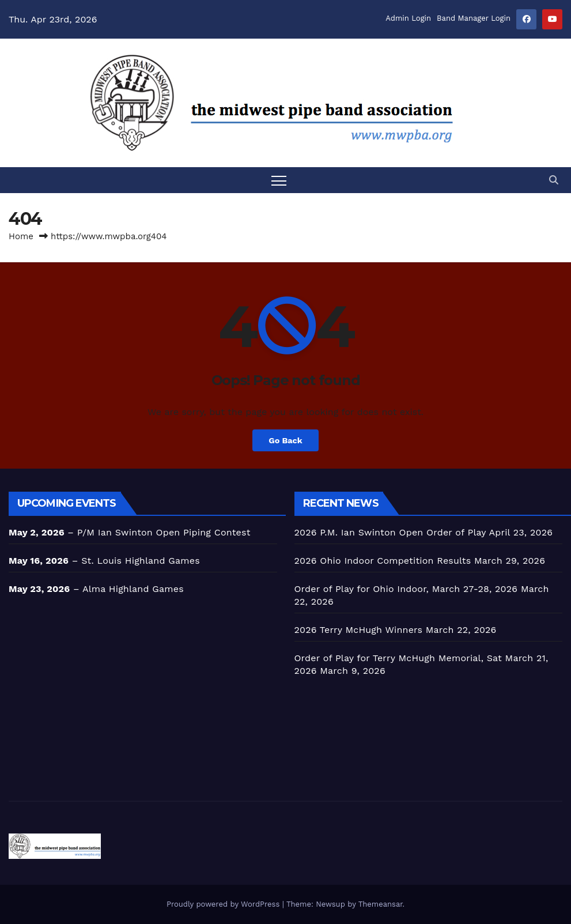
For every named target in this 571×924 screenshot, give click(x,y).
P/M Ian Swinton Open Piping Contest (164, 532)
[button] (554, 180)
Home (21, 236)
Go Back (285, 440)
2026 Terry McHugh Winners (359, 630)
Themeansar (381, 904)
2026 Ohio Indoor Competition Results (383, 561)
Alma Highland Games (133, 589)
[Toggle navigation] (279, 180)
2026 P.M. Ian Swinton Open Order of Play (390, 532)
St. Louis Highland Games (141, 561)
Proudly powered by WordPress (224, 904)
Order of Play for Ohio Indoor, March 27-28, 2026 (406, 589)
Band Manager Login (474, 18)
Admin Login (408, 18)
